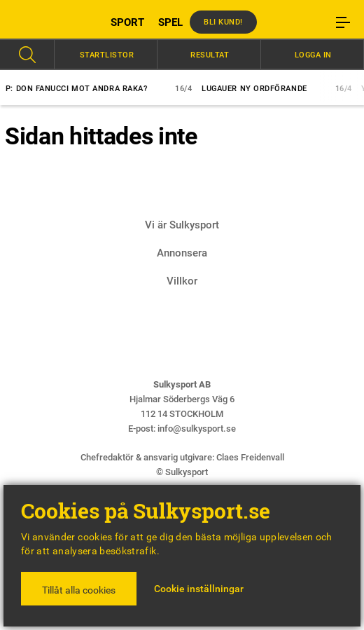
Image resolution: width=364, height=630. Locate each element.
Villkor (182, 281)
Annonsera (182, 253)
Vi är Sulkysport (182, 225)
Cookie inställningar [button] (199, 589)
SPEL (170, 22)
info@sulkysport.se (197, 429)
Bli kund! (223, 22)
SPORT (127, 22)
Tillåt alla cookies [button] (79, 590)
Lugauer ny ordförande (251, 89)
